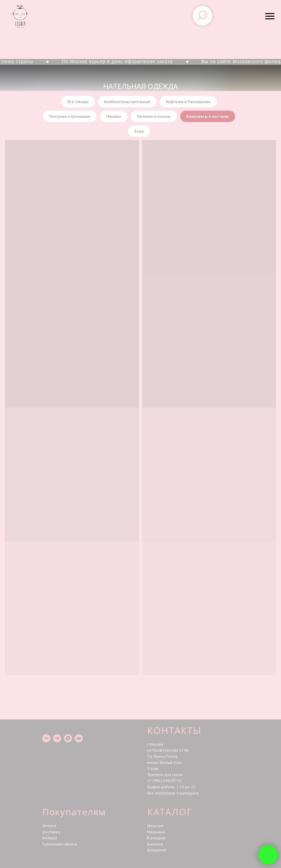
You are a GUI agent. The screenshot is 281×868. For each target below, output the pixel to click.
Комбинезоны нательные (127, 102)
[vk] (46, 738)
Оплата (49, 826)
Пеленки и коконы (154, 116)
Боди (139, 131)
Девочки (155, 826)
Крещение (157, 850)
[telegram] (57, 738)
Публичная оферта (60, 844)
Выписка (155, 844)
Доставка (51, 832)
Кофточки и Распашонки (188, 102)
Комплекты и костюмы (208, 116)
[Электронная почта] (79, 738)
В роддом (156, 838)
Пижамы (114, 116)
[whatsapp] (68, 738)
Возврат (50, 838)
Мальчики (156, 832)
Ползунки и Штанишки (70, 116)
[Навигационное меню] (270, 16)
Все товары (78, 102)
